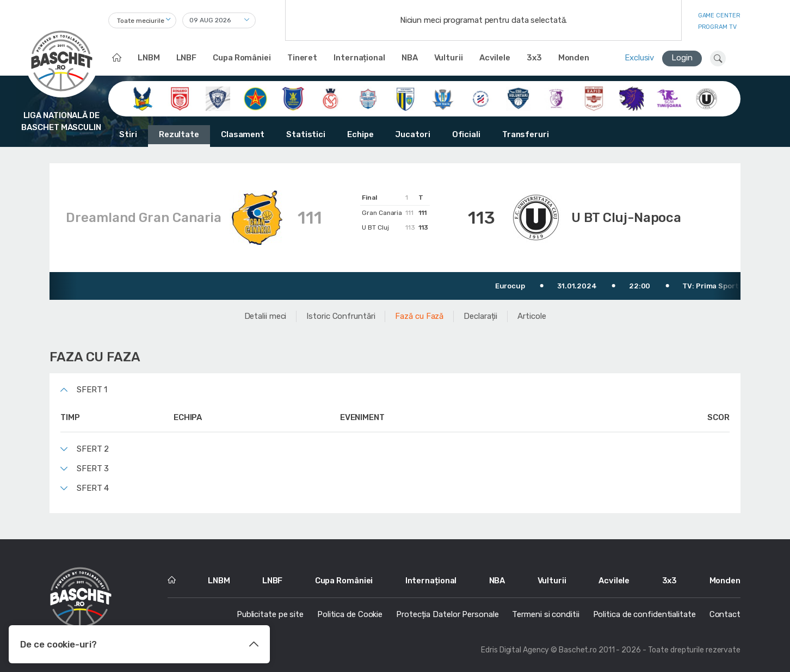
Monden (574, 58)
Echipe (360, 134)
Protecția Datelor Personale (447, 614)
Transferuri (526, 134)
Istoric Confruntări (341, 316)
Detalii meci (266, 316)
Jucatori (412, 134)
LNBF (187, 58)
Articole (532, 316)
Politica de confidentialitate (644, 614)
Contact (725, 614)
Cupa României (242, 58)
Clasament (243, 134)
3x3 (534, 58)
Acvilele (495, 58)
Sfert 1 (92, 390)
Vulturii (449, 58)
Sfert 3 (93, 468)
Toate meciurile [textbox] (141, 21)
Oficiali (466, 134)
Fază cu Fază (419, 316)
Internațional (359, 58)
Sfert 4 (93, 488)
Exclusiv (639, 58)
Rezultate (179, 134)
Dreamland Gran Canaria (144, 218)
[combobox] (142, 20)
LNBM (149, 58)
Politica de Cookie (350, 614)
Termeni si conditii (545, 614)
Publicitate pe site (270, 614)
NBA (410, 58)
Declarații (480, 316)
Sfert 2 (93, 449)
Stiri (128, 134)
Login (682, 58)
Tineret (302, 58)
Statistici (306, 134)
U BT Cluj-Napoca (626, 218)
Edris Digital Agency (515, 650)
